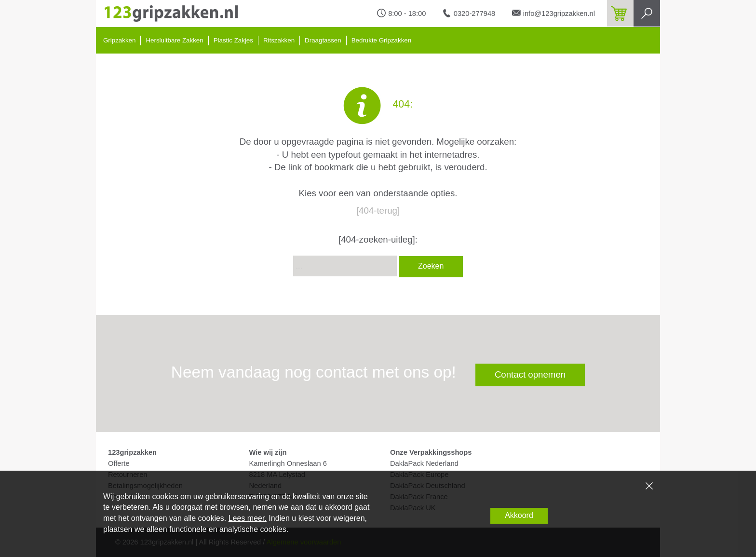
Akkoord (519, 515)
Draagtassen (323, 40)
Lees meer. (248, 518)
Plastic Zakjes (233, 40)
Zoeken (431, 266)
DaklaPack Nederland (424, 463)
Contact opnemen (530, 374)
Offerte (119, 463)
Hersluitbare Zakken (174, 40)
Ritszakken (279, 40)
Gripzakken (119, 40)
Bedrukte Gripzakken (381, 40)
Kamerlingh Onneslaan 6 (288, 463)
